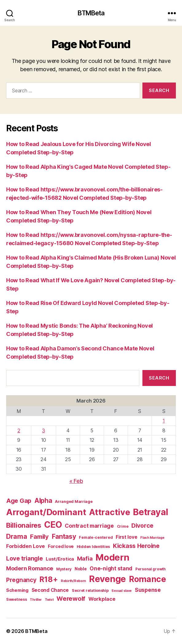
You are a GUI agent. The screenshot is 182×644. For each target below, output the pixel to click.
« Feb (76, 481)
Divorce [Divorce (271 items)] (142, 526)
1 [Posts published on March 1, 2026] (164, 421)
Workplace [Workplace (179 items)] (102, 599)
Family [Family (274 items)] (39, 537)
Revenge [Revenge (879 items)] (107, 579)
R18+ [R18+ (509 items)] (48, 579)
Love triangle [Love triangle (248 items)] (25, 559)
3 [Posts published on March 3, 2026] (44, 430)
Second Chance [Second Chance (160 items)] (50, 590)
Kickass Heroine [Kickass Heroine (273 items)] (136, 546)
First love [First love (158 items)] (126, 537)
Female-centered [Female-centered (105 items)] (96, 537)
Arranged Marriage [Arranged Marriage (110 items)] (74, 501)
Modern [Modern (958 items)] (112, 557)
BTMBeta (91, 13)
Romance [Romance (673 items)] (147, 579)
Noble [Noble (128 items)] (81, 569)
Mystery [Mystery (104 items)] (64, 569)
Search (159, 378)
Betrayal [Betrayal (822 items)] (151, 512)
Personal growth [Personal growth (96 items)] (151, 569)
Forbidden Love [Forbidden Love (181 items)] (25, 546)
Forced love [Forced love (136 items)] (61, 546)
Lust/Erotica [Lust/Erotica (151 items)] (60, 559)
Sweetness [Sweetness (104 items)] (17, 599)
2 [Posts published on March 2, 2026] (19, 430)
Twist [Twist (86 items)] (49, 600)
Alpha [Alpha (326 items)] (43, 501)
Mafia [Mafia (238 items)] (85, 559)
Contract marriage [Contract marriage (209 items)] (89, 526)
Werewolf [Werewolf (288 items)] (71, 599)
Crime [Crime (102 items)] (123, 526)
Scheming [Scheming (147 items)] (17, 590)
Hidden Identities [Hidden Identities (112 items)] (93, 547)
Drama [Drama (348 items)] (17, 536)
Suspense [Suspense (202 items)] (148, 590)
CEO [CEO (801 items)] (53, 525)
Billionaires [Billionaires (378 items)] (24, 525)
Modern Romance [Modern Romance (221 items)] (30, 568)
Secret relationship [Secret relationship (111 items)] (90, 590)
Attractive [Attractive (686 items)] (109, 512)
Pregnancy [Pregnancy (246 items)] (21, 580)
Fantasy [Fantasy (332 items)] (64, 536)
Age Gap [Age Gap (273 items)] (19, 501)
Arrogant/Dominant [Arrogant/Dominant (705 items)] (46, 512)
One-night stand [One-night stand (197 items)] (111, 568)
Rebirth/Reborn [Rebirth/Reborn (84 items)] (73, 581)
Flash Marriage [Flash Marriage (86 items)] (152, 538)
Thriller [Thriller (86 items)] (36, 600)
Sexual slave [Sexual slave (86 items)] (122, 591)
